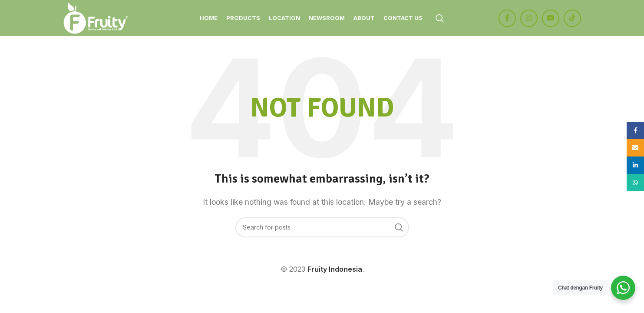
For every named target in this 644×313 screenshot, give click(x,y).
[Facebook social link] (507, 19)
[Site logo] (97, 18)
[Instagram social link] (529, 19)
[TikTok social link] (572, 19)
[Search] (440, 19)
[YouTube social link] (551, 19)
